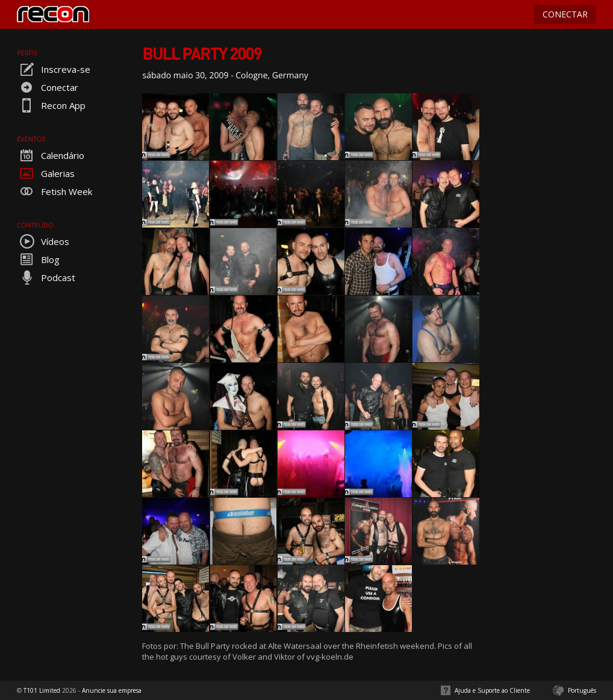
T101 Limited (42, 690)
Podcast (46, 277)
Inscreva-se (54, 69)
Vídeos (43, 241)
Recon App (51, 105)
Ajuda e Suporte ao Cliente (492, 690)
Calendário (51, 155)
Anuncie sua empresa (112, 690)
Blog (38, 259)
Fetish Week (54, 191)
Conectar (48, 87)
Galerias (46, 173)
